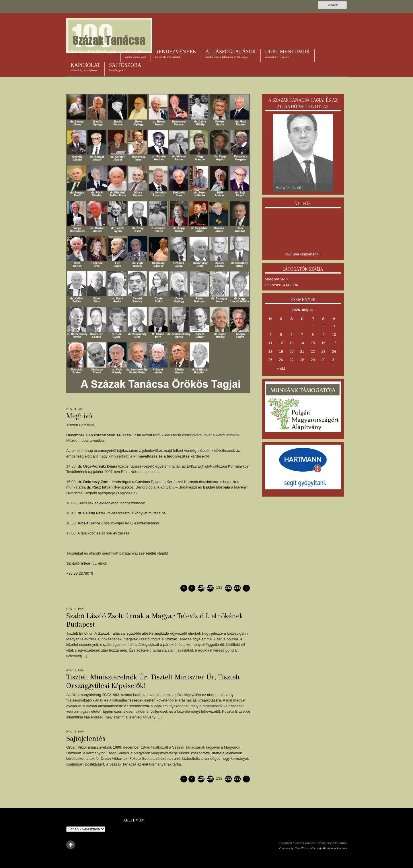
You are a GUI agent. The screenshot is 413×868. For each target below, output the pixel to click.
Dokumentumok (288, 54)
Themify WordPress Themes (329, 848)
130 (210, 587)
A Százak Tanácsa (91, 52)
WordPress (302, 848)
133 (237, 587)
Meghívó (79, 416)
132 (228, 587)
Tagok (136, 54)
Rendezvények (176, 54)
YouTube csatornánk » (303, 254)
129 (201, 587)
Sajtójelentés (86, 738)
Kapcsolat (85, 67)
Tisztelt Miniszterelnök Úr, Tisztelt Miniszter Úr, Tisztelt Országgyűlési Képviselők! (153, 681)
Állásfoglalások (231, 54)
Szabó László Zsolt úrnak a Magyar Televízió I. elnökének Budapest (155, 620)
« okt (281, 368)
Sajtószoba (125, 67)
